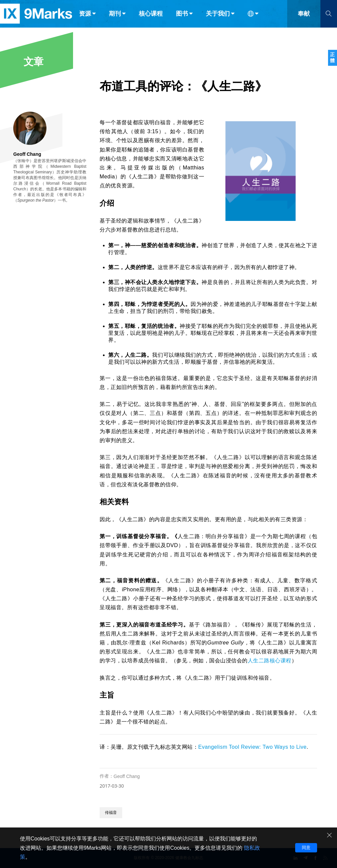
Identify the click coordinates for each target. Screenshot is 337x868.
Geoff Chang (127, 776)
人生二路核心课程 (270, 661)
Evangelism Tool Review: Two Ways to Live (253, 747)
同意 (306, 848)
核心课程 (151, 19)
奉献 (304, 19)
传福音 (111, 813)
